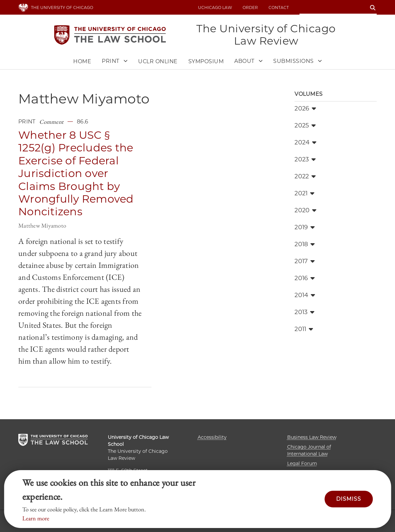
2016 (305, 278)
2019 (305, 227)
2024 (305, 142)
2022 (305, 176)
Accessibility (212, 437)
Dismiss (349, 499)
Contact (279, 7)
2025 (305, 125)
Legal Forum (302, 463)
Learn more (36, 518)
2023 (305, 159)
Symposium (206, 61)
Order (250, 7)
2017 (305, 261)
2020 (305, 210)
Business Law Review (312, 437)
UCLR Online (158, 61)
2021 (304, 193)
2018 (305, 244)
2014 (305, 295)
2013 (304, 312)
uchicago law (215, 7)
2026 (305, 108)
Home (82, 61)
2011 (304, 329)
